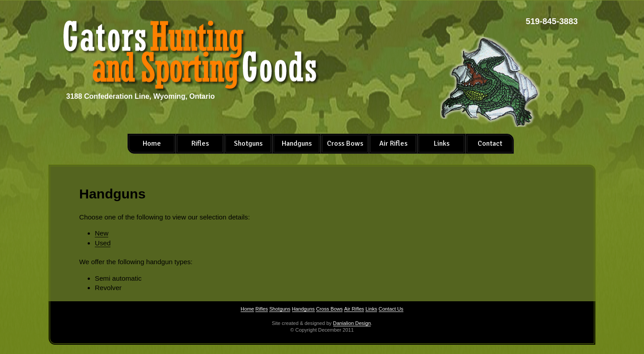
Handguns (297, 143)
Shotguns (248, 143)
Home (152, 143)
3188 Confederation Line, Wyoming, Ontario (140, 96)
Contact (490, 143)
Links (442, 143)
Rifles (200, 143)
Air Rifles (393, 143)
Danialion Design (352, 323)
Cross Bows (345, 143)
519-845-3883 (552, 21)
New (102, 233)
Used (103, 243)
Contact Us (391, 309)
